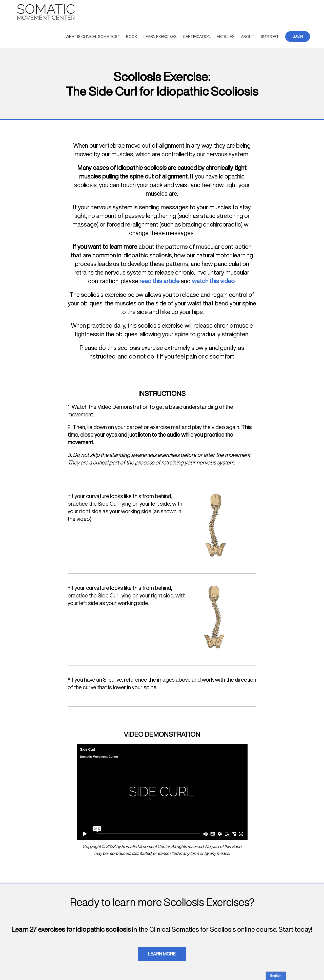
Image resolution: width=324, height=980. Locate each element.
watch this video (213, 281)
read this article (159, 281)
